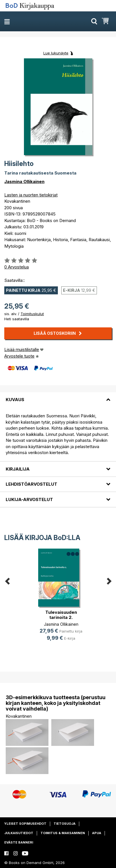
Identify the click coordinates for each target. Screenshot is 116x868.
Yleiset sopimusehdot (25, 824)
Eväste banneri (19, 842)
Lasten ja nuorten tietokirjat (31, 195)
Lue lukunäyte (56, 53)
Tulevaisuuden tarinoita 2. (61, 615)
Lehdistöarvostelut (31, 484)
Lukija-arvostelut (29, 499)
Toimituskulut (32, 314)
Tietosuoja (65, 824)
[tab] (58, 396)
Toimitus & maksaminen (63, 833)
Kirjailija (18, 469)
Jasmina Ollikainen (24, 181)
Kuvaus (15, 400)
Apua (97, 833)
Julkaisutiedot (19, 833)
